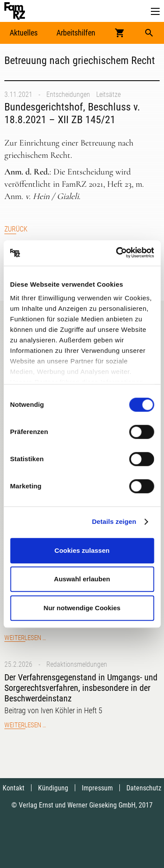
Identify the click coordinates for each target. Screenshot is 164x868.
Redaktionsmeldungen (77, 664)
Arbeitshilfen (76, 33)
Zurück (16, 229)
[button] (155, 12)
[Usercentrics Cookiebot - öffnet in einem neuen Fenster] (117, 253)
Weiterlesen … (25, 638)
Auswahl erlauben (82, 579)
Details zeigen (114, 521)
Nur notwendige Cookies (82, 608)
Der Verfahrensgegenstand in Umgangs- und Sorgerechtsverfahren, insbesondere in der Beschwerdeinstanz (81, 688)
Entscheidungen (68, 94)
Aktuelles (24, 33)
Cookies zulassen (82, 550)
